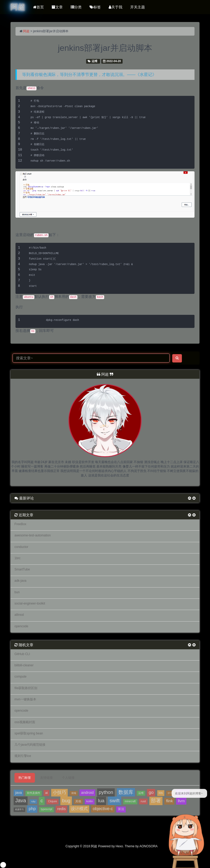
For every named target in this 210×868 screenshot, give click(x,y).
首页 (38, 7)
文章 (57, 7)
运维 (94, 61)
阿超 (26, 31)
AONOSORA (148, 846)
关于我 (115, 7)
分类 (76, 7)
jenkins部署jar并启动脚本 (105, 48)
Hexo (119, 846)
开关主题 (138, 7)
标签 (95, 7)
